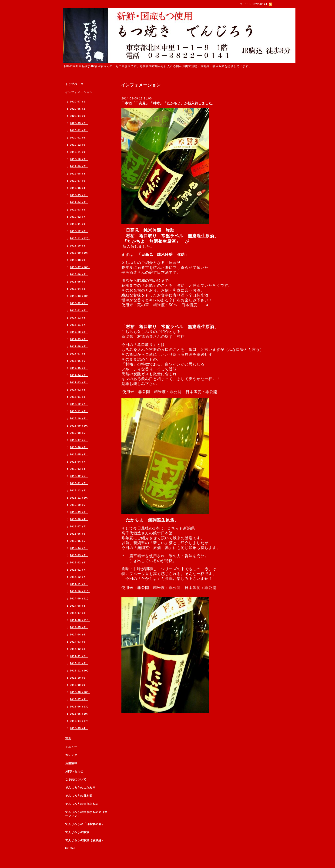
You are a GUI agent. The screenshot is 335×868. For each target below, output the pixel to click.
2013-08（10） (80, 692)
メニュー (71, 747)
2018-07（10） (80, 267)
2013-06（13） (80, 707)
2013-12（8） (79, 663)
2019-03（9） (79, 210)
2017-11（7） (79, 325)
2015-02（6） (79, 562)
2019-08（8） (79, 174)
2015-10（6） (79, 505)
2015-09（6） (79, 512)
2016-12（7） (79, 404)
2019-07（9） (79, 181)
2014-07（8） (79, 613)
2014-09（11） (80, 598)
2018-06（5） (79, 274)
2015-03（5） (79, 555)
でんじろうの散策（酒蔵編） (85, 840)
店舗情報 (71, 763)
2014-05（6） (79, 627)
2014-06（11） (80, 620)
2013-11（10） (80, 671)
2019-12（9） (79, 145)
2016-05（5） (79, 454)
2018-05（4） (79, 282)
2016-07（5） (79, 440)
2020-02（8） (79, 130)
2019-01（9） (79, 224)
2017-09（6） (79, 339)
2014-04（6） (79, 635)
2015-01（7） (79, 570)
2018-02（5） (79, 303)
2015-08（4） (79, 519)
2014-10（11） (80, 591)
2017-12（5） (79, 318)
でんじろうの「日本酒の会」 (85, 824)
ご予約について (76, 779)
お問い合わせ (74, 771)
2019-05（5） (79, 195)
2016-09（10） (80, 426)
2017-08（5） (79, 346)
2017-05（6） (79, 368)
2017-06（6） (79, 361)
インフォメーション (79, 92)
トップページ (74, 84)
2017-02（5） (79, 390)
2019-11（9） (79, 152)
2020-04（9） (79, 116)
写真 (68, 739)
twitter (70, 848)
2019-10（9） (79, 159)
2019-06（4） (79, 188)
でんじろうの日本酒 (79, 796)
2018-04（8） (79, 289)
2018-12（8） (79, 231)
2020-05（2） (79, 109)
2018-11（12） (80, 238)
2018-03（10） (80, 296)
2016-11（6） (79, 411)
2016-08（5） (79, 433)
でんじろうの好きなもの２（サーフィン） (86, 814)
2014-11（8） (79, 584)
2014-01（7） (79, 656)
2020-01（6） (79, 138)
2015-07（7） (79, 526)
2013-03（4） (79, 728)
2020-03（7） (79, 123)
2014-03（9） (79, 642)
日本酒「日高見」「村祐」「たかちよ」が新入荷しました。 (169, 103)
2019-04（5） (79, 202)
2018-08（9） (79, 260)
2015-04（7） (79, 548)
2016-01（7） (79, 483)
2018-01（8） (79, 310)
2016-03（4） (79, 469)
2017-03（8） (79, 382)
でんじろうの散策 (77, 832)
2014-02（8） (79, 649)
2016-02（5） (79, 476)
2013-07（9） (79, 699)
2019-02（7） (79, 217)
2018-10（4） (79, 246)
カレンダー (73, 755)
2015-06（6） (79, 534)
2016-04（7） (79, 462)
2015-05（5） (79, 541)
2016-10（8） (79, 418)
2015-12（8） (79, 490)
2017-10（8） (79, 332)
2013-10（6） (79, 678)
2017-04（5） (79, 375)
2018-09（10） (80, 253)
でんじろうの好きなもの (82, 804)
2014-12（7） (79, 577)
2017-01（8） (79, 397)
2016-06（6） (79, 447)
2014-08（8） (79, 606)
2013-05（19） (80, 714)
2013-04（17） (80, 721)
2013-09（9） (79, 685)
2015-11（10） (80, 498)
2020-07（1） (79, 102)
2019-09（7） (79, 166)
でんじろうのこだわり (80, 788)
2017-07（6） (79, 354)
